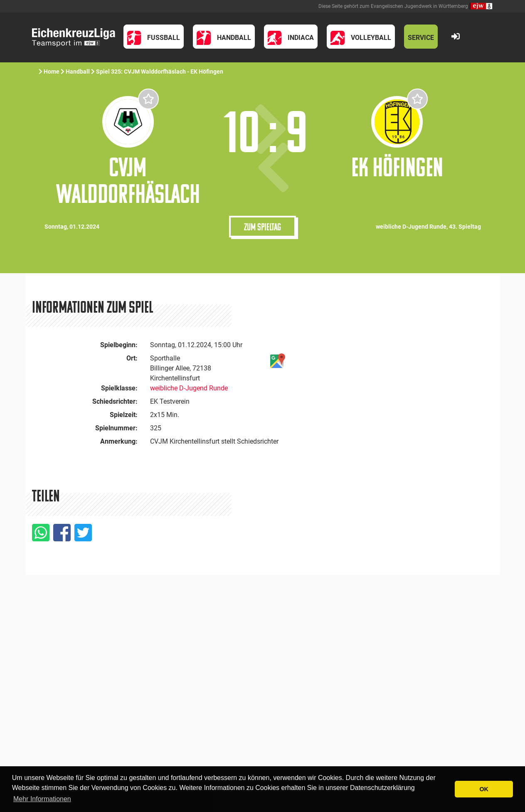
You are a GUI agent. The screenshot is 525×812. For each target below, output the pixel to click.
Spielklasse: (119, 388)
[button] (154, 37)
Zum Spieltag (262, 227)
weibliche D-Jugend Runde (189, 388)
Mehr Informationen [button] (42, 799)
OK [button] (484, 789)
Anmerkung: (119, 441)
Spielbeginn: (119, 345)
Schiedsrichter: (115, 401)
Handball (78, 72)
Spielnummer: (116, 428)
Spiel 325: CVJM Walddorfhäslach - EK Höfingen (160, 72)
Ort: (132, 358)
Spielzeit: (124, 415)
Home (52, 72)
